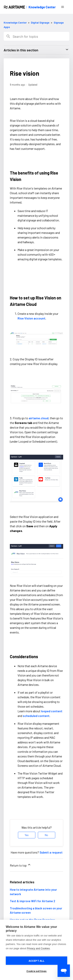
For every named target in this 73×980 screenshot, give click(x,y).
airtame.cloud (39, 418)
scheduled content (36, 716)
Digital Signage (40, 22)
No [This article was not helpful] (46, 835)
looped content (52, 711)
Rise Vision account (31, 318)
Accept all (37, 961)
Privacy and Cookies (38, 948)
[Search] (36, 36)
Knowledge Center (15, 22)
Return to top (20, 865)
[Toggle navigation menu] (62, 7)
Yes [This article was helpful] (27, 835)
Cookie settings (37, 971)
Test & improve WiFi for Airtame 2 (32, 901)
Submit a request (51, 852)
